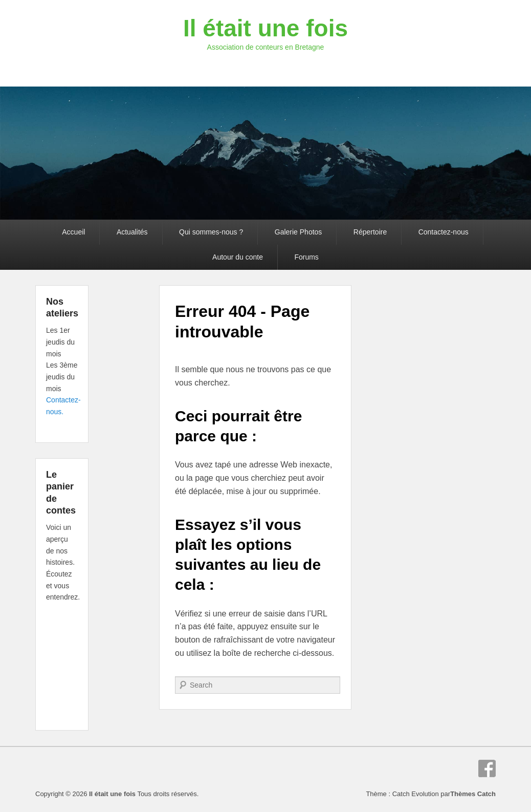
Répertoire (370, 232)
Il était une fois (265, 28)
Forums (306, 257)
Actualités (132, 232)
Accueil (73, 232)
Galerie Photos (298, 232)
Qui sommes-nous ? (211, 232)
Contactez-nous (444, 232)
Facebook (487, 768)
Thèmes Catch (473, 794)
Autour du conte (238, 257)
